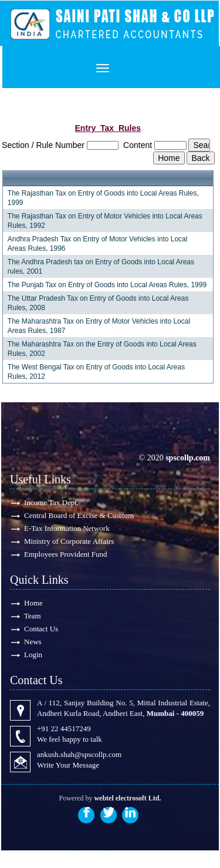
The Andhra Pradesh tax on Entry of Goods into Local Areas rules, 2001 (101, 267)
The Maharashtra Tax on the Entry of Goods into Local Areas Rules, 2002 (102, 349)
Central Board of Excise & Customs (79, 515)
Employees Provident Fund (66, 554)
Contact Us (41, 629)
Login (33, 655)
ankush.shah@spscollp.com (79, 754)
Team (33, 616)
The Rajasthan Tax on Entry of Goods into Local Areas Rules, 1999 (103, 198)
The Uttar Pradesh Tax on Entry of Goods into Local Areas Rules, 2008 (98, 303)
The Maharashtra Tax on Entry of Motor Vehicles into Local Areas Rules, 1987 (99, 326)
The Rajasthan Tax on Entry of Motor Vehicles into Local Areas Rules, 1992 (105, 221)
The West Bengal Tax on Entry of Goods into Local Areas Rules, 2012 (96, 372)
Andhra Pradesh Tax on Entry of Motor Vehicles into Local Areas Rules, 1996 (98, 244)
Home (33, 603)
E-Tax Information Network (67, 528)
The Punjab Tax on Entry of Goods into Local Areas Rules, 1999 (107, 285)
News (33, 642)
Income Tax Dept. (51, 502)
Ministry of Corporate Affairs (69, 541)
